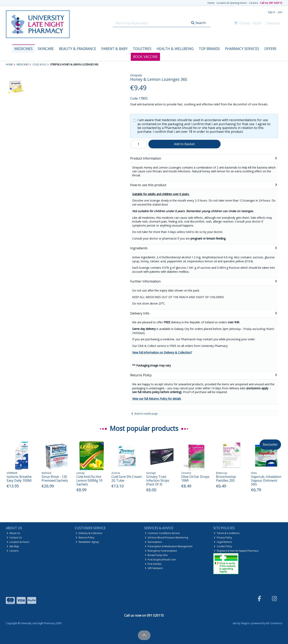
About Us (13, 533)
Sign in (272, 12)
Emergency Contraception (161, 551)
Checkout (273, 23)
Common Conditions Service (162, 533)
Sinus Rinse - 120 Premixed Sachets (55, 479)
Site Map (13, 546)
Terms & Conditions (227, 533)
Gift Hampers (154, 568)
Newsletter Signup (87, 542)
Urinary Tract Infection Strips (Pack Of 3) (158, 480)
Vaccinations (153, 542)
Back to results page (146, 414)
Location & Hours (18, 542)
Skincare (46, 49)
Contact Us (14, 538)
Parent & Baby (114, 49)
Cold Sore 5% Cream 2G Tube (126, 479)
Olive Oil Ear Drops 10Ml (195, 479)
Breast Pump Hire (156, 555)
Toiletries (142, 49)
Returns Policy (85, 538)
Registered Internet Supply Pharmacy (236, 551)
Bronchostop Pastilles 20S (226, 479)
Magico (245, 623)
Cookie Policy (223, 546)
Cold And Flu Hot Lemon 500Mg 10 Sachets (89, 480)
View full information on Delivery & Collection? (162, 352)
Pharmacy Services (242, 49)
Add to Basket (184, 144)
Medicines (23, 49)
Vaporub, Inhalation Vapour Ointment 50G (266, 480)
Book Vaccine (145, 57)
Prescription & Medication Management (169, 546)
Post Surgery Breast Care (160, 560)
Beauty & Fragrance (78, 49)
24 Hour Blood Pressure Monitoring (166, 538)
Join (280, 12)
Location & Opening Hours (232, 3)
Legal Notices (223, 542)
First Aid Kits (153, 564)
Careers (253, 3)
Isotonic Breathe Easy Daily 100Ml (19, 479)
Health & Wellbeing (175, 49)
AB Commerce (274, 623)
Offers (270, 49)
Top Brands (209, 49)
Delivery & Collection (89, 533)
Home (211, 3)
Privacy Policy (223, 538)
